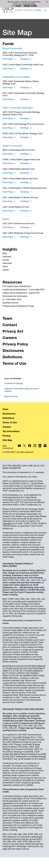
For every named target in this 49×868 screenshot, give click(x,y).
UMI (30, 726)
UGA (17, 580)
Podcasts (7, 257)
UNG (22, 580)
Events (6, 260)
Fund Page (8, 59)
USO (44, 580)
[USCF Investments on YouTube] (19, 447)
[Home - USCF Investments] (23, 11)
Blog (5, 253)
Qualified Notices (10, 303)
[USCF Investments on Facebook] (30, 447)
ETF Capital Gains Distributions (17, 286)
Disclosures (9, 414)
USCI (33, 580)
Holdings (25, 59)
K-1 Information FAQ (12, 299)
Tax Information (11, 431)
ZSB (10, 728)
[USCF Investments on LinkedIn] (40, 447)
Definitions (8, 418)
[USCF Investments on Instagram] (35, 447)
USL (39, 580)
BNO (5, 580)
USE (35, 726)
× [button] (47, 2)
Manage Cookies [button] (30, 6)
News (5, 266)
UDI (25, 726)
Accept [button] (18, 6)
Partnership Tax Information (15, 296)
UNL (28, 580)
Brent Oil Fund (11, 396)
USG (40, 726)
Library (6, 270)
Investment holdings (14, 383)
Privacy (6, 436)
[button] (45, 10)
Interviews (7, 263)
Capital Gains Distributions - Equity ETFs (21, 293)
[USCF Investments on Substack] (45, 447)
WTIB (5, 728)
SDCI (20, 726)
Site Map (7, 440)
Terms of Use (10, 422)
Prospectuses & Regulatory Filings (18, 306)
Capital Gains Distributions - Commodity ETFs (24, 290)
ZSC (16, 728)
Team (5, 409)
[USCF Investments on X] (24, 447)
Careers (7, 427)
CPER (11, 580)
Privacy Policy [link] (30, 4)
